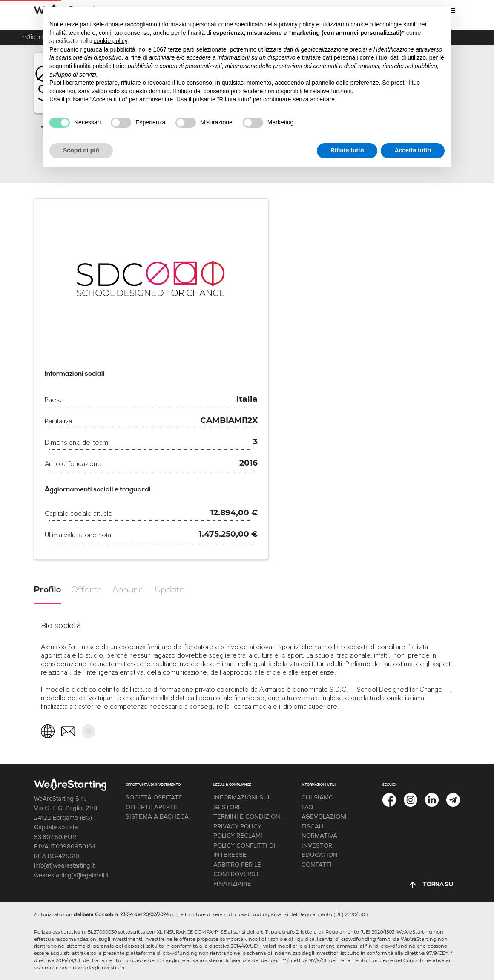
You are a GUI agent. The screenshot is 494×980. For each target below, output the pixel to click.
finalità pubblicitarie (99, 66)
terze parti (181, 49)
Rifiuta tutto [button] (347, 150)
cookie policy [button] (111, 41)
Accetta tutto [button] (413, 150)
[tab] (47, 590)
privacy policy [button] (297, 24)
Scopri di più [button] (81, 150)
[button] (89, 731)
